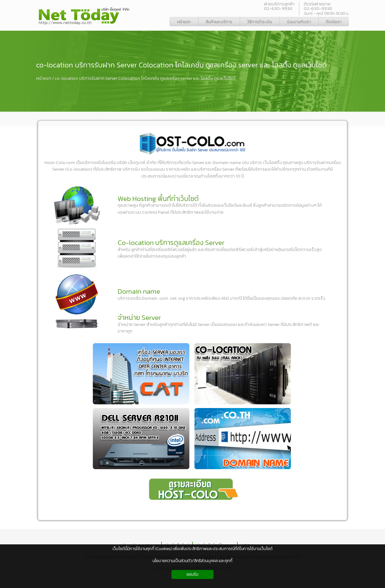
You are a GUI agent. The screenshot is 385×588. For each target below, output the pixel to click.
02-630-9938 (278, 8)
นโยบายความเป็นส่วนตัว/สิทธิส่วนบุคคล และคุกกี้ (192, 561)
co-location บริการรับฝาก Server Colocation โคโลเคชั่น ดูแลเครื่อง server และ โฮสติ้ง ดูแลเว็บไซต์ (181, 65)
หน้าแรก (44, 78)
